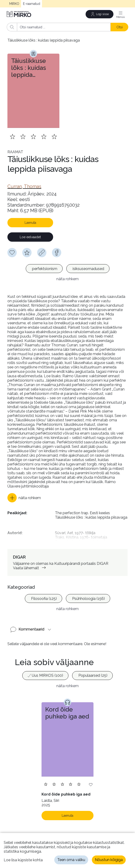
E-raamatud (32, 4)
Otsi (120, 27)
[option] (44, 269)
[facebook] (57, 253)
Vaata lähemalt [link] (30, 568)
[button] (24, 498)
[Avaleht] (19, 14)
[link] (24, 186)
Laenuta (30, 223)
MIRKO (14, 4)
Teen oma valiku (71, 860)
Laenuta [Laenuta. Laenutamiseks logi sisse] (67, 816)
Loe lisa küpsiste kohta (23, 860)
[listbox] (67, 269)
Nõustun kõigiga (109, 860)
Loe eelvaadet (30, 237)
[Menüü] (121, 14)
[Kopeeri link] (42, 253)
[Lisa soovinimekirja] (91, 784)
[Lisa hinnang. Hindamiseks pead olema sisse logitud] (33, 137)
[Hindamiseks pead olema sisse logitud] (27, 253)
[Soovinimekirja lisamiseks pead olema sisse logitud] (12, 253)
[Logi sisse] (100, 14)
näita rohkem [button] (67, 279)
